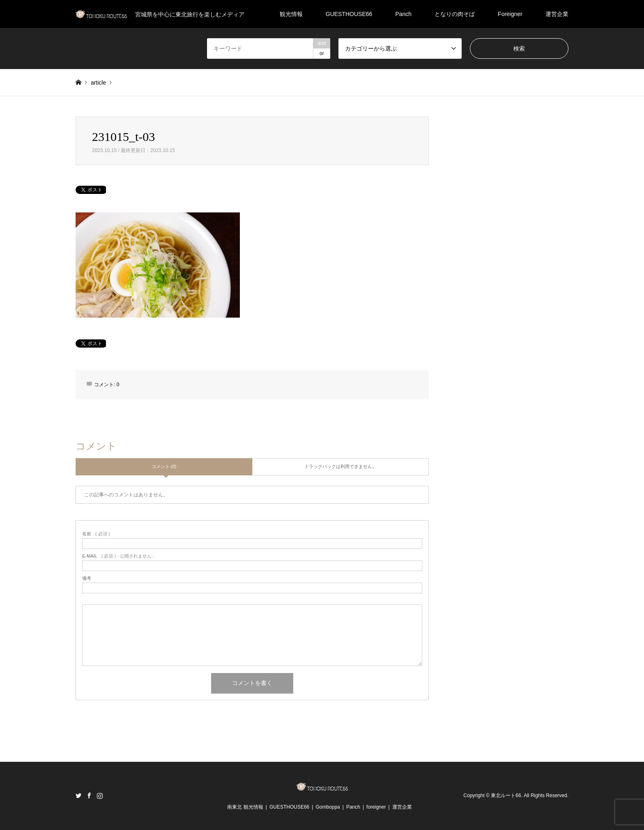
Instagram (100, 795)
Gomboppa (328, 807)
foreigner (376, 807)
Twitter (78, 795)
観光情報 (291, 14)
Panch (403, 14)
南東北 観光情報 (245, 807)
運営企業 (557, 14)
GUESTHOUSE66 (349, 14)
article (98, 83)
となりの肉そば (455, 14)
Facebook (89, 795)
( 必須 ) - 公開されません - (118, 556)
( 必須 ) (96, 534)
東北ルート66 (506, 795)
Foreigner (510, 14)
